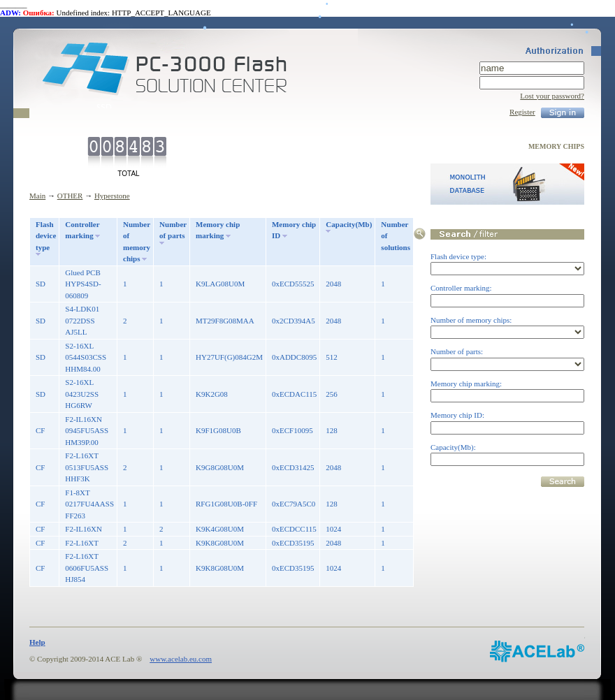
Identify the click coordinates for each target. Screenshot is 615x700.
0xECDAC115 (294, 394)
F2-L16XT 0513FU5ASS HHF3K (87, 467)
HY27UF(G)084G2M (229, 357)
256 (332, 394)
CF (40, 430)
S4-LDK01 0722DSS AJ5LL (82, 320)
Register (522, 112)
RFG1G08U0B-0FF (226, 504)
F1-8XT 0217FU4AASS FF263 (89, 504)
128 (332, 430)
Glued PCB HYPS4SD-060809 (83, 284)
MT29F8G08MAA (225, 321)
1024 (333, 529)
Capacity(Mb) (349, 224)
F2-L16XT (82, 543)
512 (332, 357)
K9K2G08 (212, 394)
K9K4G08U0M (220, 529)
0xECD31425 (293, 467)
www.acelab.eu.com (181, 659)
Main (37, 196)
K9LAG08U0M (220, 284)
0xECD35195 (293, 543)
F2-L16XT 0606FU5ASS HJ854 (87, 568)
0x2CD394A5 (294, 321)
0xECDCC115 (294, 529)
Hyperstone (112, 196)
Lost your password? (552, 96)
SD (41, 284)
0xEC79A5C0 (294, 504)
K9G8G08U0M (220, 467)
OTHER (70, 196)
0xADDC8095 (294, 357)
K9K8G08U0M (220, 543)
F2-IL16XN (84, 529)
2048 (333, 284)
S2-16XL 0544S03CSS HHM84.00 (86, 357)
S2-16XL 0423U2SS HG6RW (82, 394)
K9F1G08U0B (218, 430)
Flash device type (46, 236)
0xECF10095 (292, 430)
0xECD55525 (293, 284)
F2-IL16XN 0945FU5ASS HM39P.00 (87, 431)
